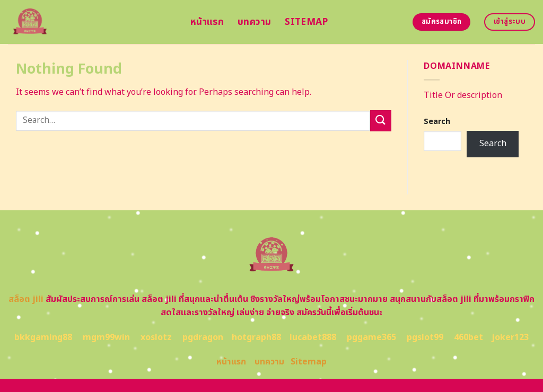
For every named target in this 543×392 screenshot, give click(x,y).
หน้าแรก (207, 22)
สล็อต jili (26, 299)
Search (437, 122)
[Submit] (381, 121)
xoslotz (156, 337)
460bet (468, 337)
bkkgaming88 (43, 337)
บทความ (254, 22)
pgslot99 (425, 337)
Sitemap (306, 22)
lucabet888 (313, 337)
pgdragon (203, 337)
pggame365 (371, 337)
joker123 (510, 337)
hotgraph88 (256, 337)
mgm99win (106, 337)
